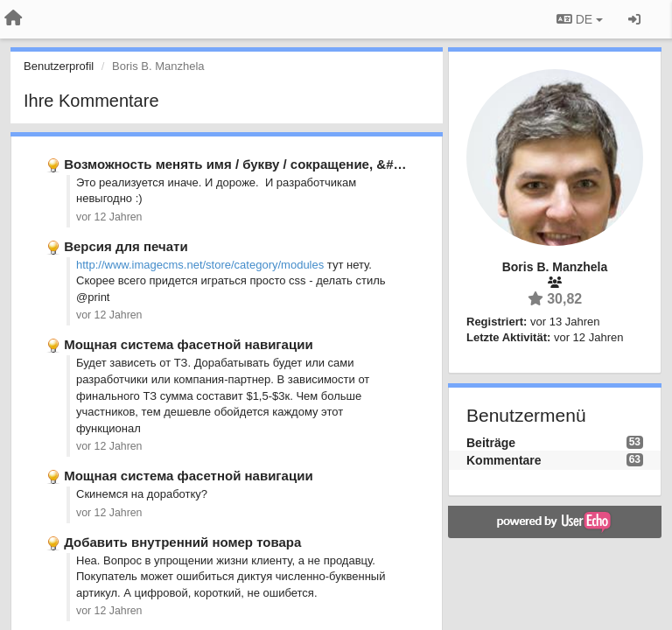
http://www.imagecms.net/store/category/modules (200, 265)
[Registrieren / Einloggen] (634, 19)
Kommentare (504, 460)
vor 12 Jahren (109, 217)
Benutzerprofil (59, 66)
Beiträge (491, 443)
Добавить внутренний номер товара (182, 542)
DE (580, 19)
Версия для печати (126, 246)
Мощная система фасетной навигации (188, 344)
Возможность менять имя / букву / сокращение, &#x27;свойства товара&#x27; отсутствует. (359, 164)
